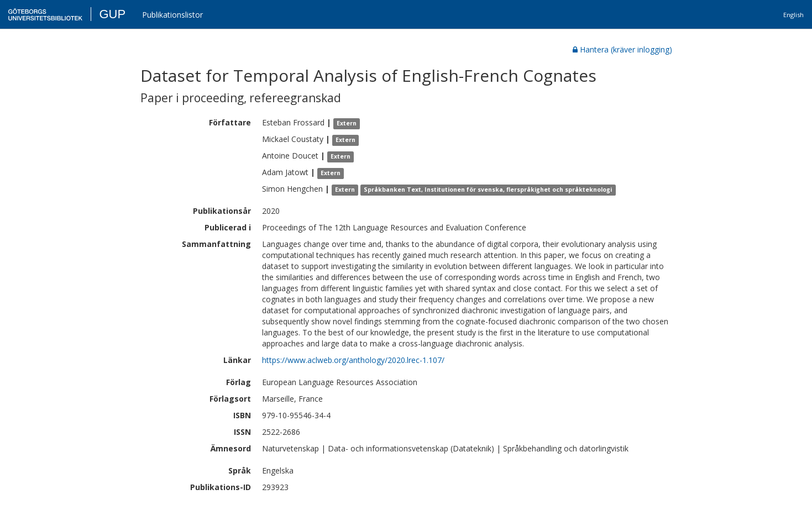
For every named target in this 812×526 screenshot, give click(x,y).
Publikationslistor (172, 15)
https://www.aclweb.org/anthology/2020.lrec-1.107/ (353, 360)
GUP (112, 14)
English (793, 15)
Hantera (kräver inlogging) (622, 49)
